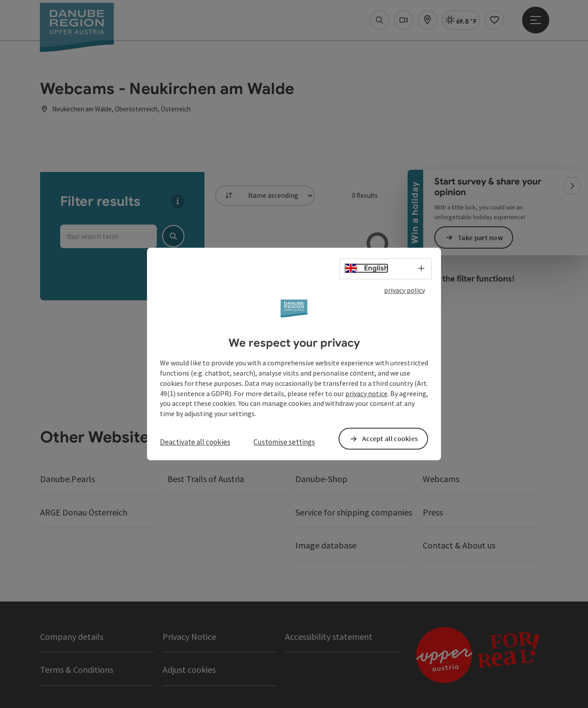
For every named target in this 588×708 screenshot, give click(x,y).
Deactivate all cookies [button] (195, 442)
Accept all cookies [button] (390, 438)
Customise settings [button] (284, 442)
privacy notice (366, 393)
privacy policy (404, 290)
